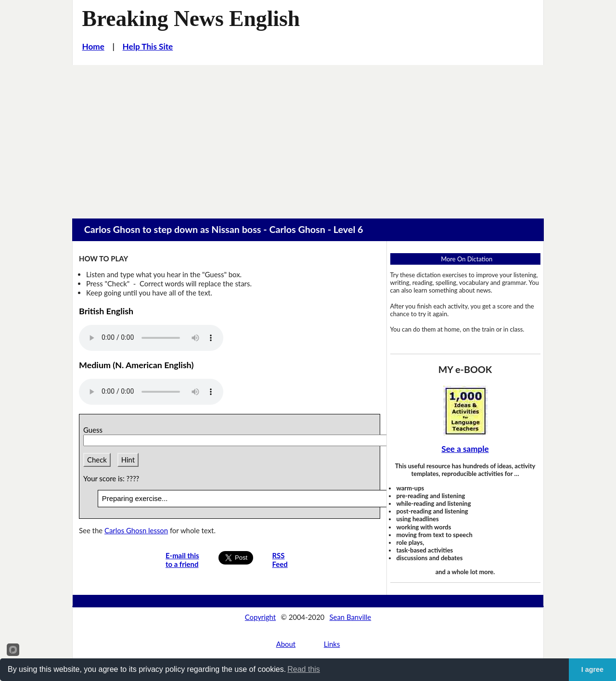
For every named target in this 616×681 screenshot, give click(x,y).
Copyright (260, 617)
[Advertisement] (308, 137)
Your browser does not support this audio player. (151, 338)
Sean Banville (351, 617)
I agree (592, 669)
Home (93, 46)
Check (97, 460)
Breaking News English (191, 19)
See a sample (465, 449)
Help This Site (148, 46)
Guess (95, 430)
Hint (128, 460)
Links (332, 644)
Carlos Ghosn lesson (136, 530)
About (286, 644)
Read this (304, 669)
